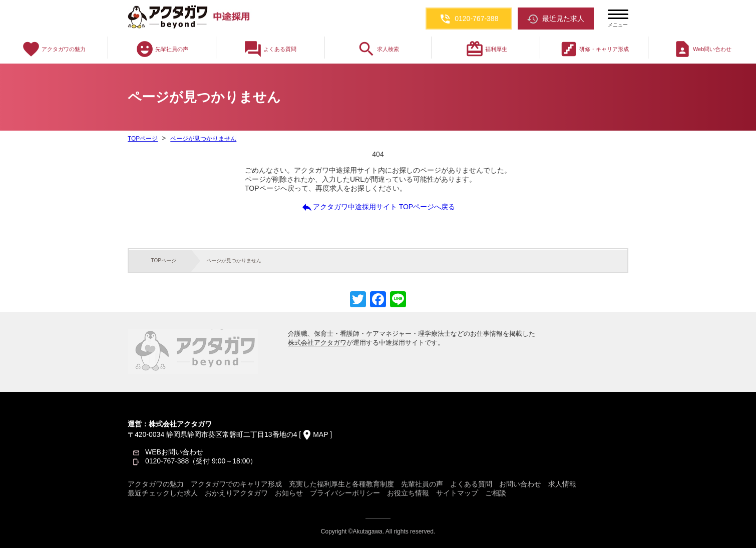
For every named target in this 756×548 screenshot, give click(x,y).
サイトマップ (457, 493)
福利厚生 (486, 49)
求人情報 (562, 484)
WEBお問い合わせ (174, 452)
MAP (320, 434)
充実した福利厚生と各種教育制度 (341, 484)
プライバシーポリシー (345, 493)
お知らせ (289, 493)
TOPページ (143, 139)
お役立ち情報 (408, 493)
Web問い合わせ (702, 49)
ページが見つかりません (203, 139)
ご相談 (496, 493)
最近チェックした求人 (163, 493)
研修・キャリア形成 (594, 49)
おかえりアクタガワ (236, 493)
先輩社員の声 (162, 49)
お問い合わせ (520, 484)
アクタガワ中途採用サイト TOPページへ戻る (378, 207)
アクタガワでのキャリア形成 (236, 484)
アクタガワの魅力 (54, 49)
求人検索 (378, 49)
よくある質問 (270, 49)
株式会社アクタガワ (317, 343)
